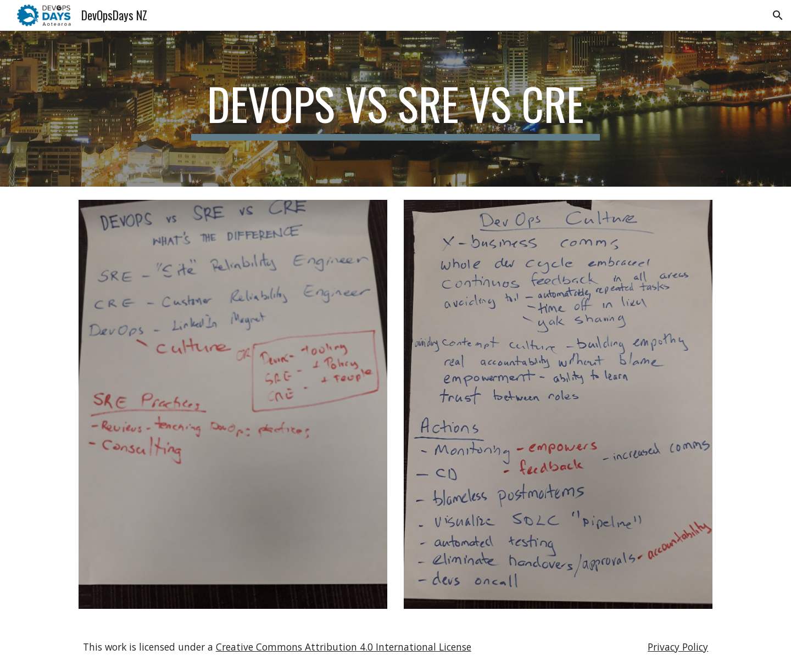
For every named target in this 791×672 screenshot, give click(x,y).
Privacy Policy (678, 647)
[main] (396, 109)
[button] (778, 15)
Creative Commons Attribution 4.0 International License (344, 647)
